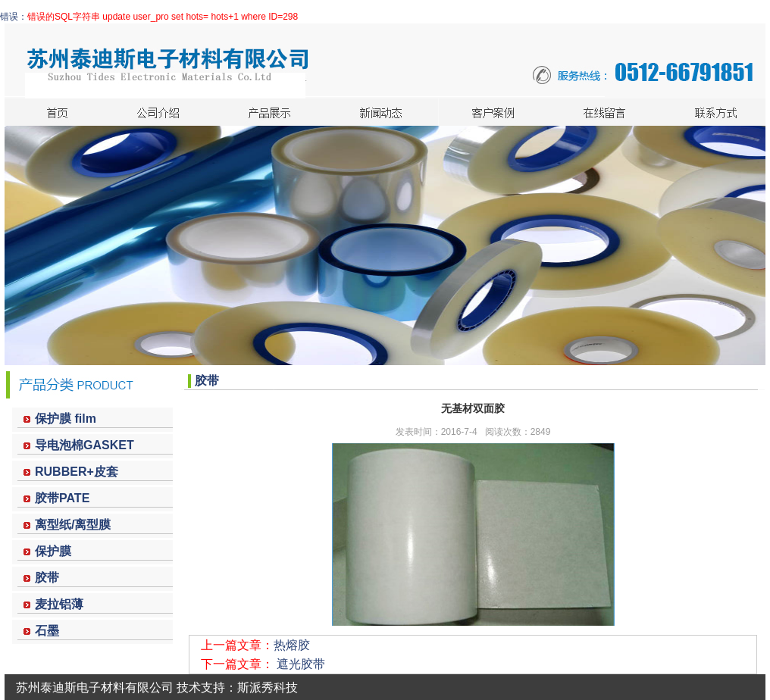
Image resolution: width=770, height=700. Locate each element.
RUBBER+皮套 (77, 472)
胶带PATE (62, 498)
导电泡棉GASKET (85, 445)
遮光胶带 (301, 664)
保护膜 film (66, 419)
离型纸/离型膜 (73, 525)
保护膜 (53, 551)
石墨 (47, 631)
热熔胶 (292, 645)
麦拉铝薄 (59, 604)
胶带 (47, 578)
